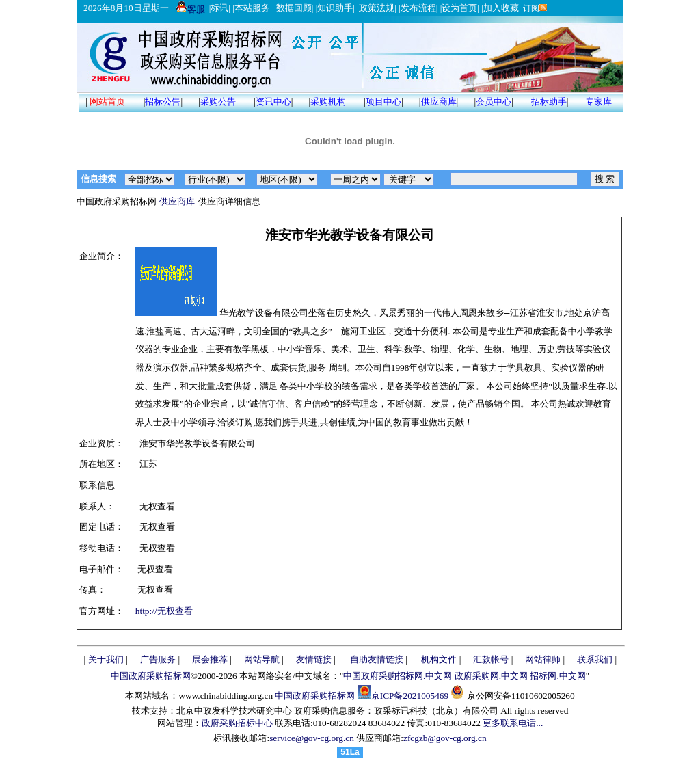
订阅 (534, 8)
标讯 (219, 8)
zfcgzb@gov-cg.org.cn (445, 738)
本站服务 (252, 8)
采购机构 (328, 102)
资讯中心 (273, 102)
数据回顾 (294, 8)
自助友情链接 (377, 659)
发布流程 (418, 8)
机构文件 (439, 659)
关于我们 (106, 659)
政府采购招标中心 (237, 723)
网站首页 (107, 102)
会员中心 (494, 102)
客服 (191, 9)
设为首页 (459, 8)
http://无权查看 (164, 611)
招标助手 (549, 102)
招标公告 (163, 102)
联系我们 (595, 659)
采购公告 (218, 102)
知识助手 (335, 8)
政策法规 (377, 8)
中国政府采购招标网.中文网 (398, 676)
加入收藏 (501, 8)
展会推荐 (210, 659)
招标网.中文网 (557, 676)
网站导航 (262, 659)
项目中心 (383, 102)
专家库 (598, 102)
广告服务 (158, 659)
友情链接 (314, 659)
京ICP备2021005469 (410, 696)
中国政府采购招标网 (151, 676)
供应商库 (439, 102)
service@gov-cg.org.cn (312, 738)
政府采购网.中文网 (491, 676)
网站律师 (543, 659)
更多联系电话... (513, 723)
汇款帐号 (491, 659)
